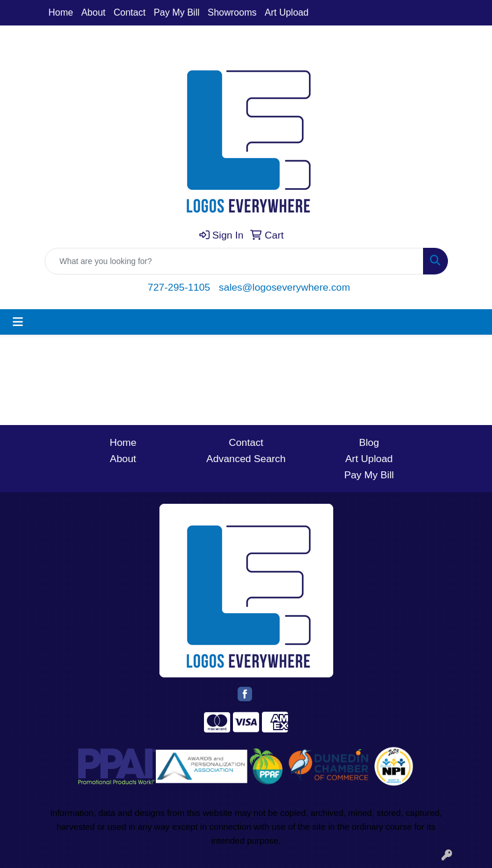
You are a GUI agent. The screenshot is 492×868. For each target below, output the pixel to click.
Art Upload (287, 12)
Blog (369, 442)
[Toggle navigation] (18, 322)
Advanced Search (246, 459)
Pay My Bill (176, 12)
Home (61, 12)
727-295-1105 (179, 287)
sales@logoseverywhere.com (285, 287)
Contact (130, 12)
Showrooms (232, 12)
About (93, 12)
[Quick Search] (234, 261)
